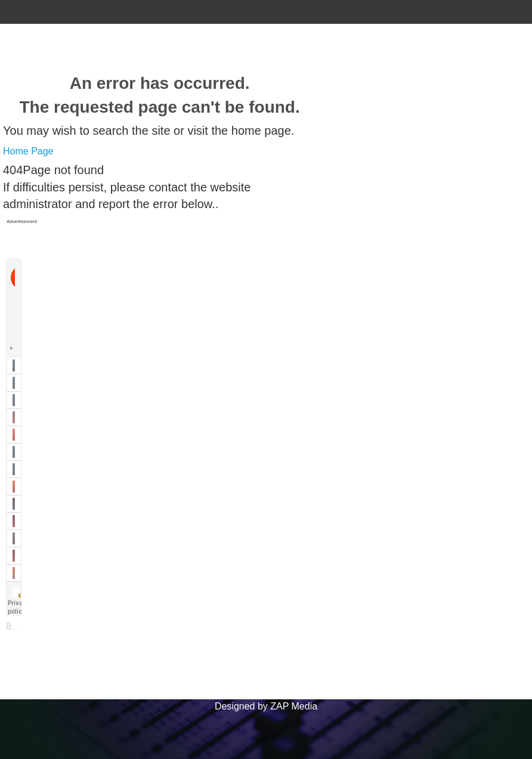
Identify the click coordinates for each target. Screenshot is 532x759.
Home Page (28, 151)
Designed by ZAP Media (266, 706)
